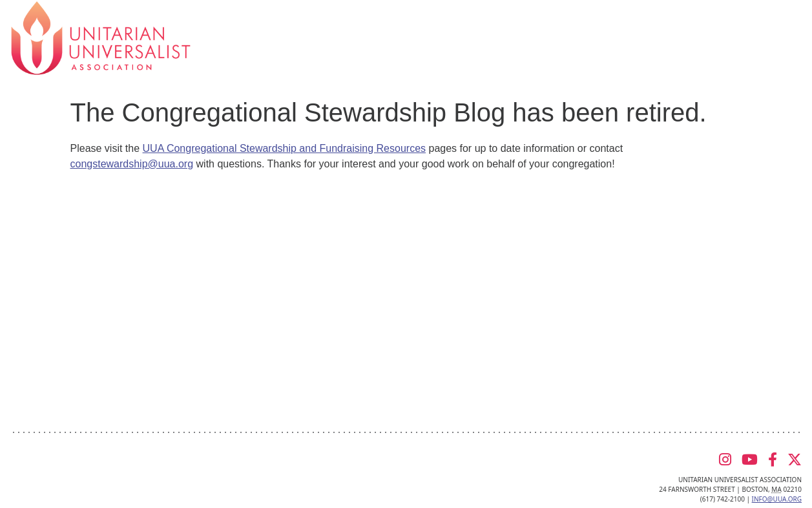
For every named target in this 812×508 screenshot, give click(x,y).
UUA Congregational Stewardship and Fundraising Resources (284, 148)
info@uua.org (777, 499)
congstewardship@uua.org (132, 164)
